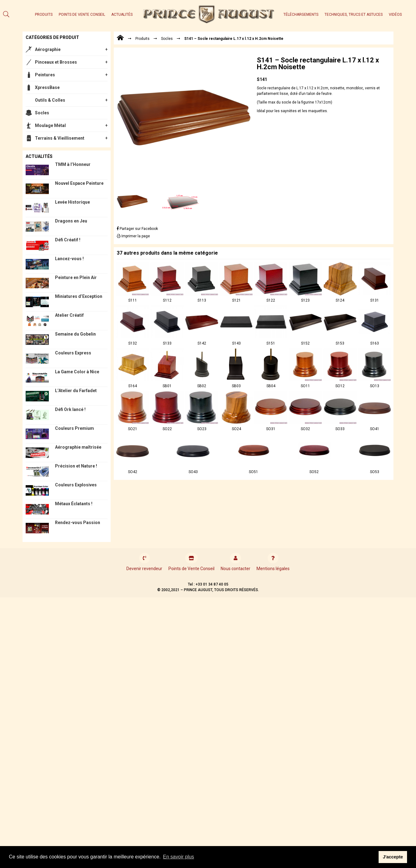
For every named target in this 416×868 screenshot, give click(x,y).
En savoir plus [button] (178, 857)
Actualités (122, 15)
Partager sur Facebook (137, 229)
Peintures (45, 75)
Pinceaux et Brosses (56, 62)
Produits (44, 15)
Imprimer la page (133, 236)
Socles (42, 113)
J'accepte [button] (393, 857)
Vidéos (395, 15)
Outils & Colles (50, 100)
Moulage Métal (50, 125)
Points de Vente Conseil (82, 15)
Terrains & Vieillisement (60, 138)
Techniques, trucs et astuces (354, 15)
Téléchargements (301, 15)
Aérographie (48, 49)
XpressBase (47, 87)
